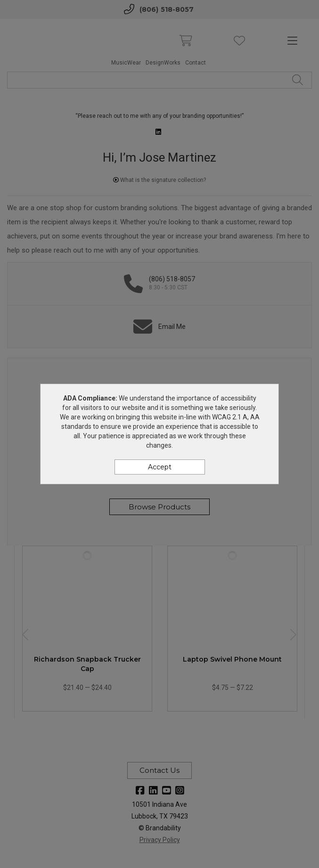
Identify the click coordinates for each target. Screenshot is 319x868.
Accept (160, 467)
